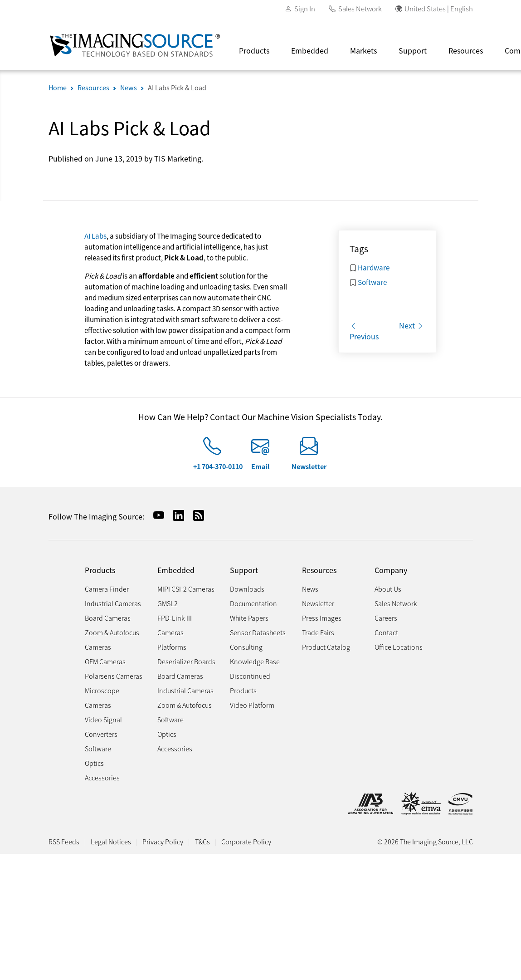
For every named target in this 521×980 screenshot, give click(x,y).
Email (260, 466)
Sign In (305, 8)
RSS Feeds (64, 841)
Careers (386, 618)
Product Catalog (326, 647)
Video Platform (252, 705)
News (129, 87)
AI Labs (95, 235)
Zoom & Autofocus (185, 705)
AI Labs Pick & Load (177, 87)
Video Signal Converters (103, 727)
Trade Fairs (318, 632)
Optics (94, 763)
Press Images (322, 618)
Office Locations (399, 647)
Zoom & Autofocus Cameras (112, 639)
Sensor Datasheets (258, 632)
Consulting (246, 647)
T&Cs (202, 841)
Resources (466, 50)
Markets (363, 50)
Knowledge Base (255, 661)
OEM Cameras (105, 661)
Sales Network (360, 8)
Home (58, 87)
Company (391, 570)
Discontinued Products (250, 683)
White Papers (249, 618)
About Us (388, 589)
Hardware (374, 267)
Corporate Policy (246, 841)
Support (413, 50)
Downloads (247, 589)
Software (372, 282)
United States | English (439, 8)
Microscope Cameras (102, 698)
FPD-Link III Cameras (175, 625)
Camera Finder (107, 589)
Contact (386, 632)
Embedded (310, 50)
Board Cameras (108, 618)
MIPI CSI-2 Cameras (186, 589)
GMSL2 (168, 603)
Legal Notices (111, 841)
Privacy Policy (163, 841)
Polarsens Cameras (114, 676)
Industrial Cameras (113, 603)
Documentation (253, 603)
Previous (364, 331)
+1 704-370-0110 (218, 466)
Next (411, 325)
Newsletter (309, 466)
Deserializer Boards (186, 661)
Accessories (102, 777)
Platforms (172, 647)
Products (254, 50)
